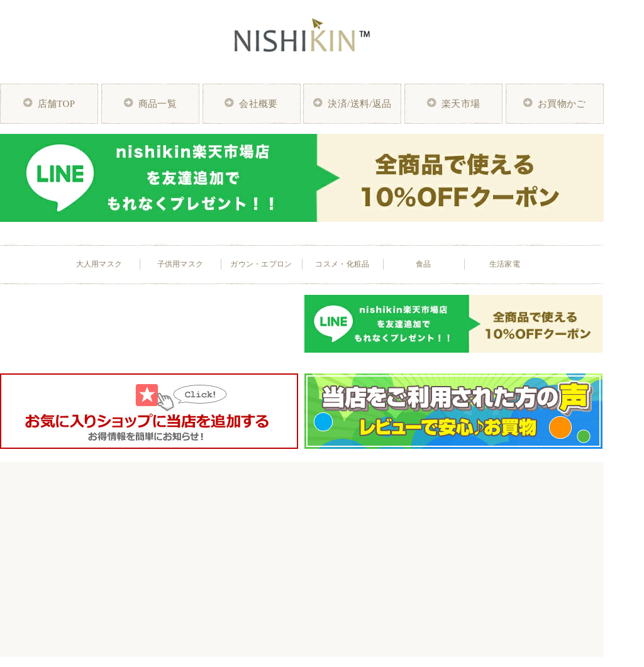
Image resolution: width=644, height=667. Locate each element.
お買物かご (562, 104)
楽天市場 (461, 104)
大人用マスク (99, 264)
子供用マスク (180, 264)
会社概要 (258, 104)
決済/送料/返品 (359, 104)
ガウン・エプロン (261, 264)
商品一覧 (158, 104)
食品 (424, 264)
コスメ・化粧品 (342, 264)
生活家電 (505, 264)
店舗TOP (57, 104)
